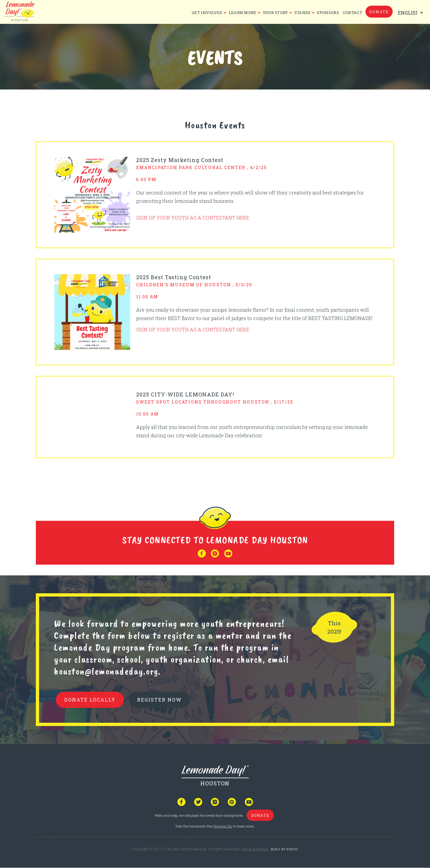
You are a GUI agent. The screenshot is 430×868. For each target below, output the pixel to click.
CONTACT (352, 13)
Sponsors (328, 13)
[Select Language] (409, 13)
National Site (223, 826)
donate (379, 12)
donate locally (90, 700)
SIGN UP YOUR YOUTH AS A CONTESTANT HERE (193, 218)
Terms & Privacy (255, 849)
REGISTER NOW (159, 700)
